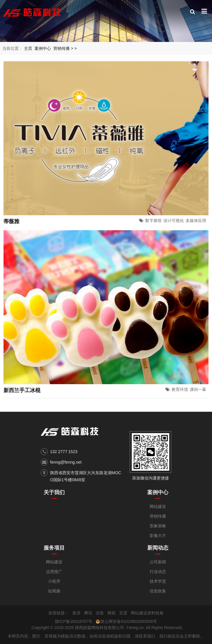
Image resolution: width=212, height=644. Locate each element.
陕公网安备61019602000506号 (129, 621)
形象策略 (158, 526)
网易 (112, 613)
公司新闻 (158, 562)
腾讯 (88, 613)
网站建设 (158, 506)
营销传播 (61, 48)
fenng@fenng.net (66, 462)
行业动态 (158, 572)
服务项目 (54, 548)
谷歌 (100, 613)
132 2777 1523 (64, 452)
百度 (123, 613)
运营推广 (54, 572)
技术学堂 (158, 581)
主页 (28, 48)
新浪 (76, 613)
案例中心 (43, 48)
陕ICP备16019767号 (74, 621)
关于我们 (54, 492)
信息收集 (158, 591)
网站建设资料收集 (147, 613)
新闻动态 (158, 548)
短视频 (54, 591)
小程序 (54, 581)
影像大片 (158, 535)
